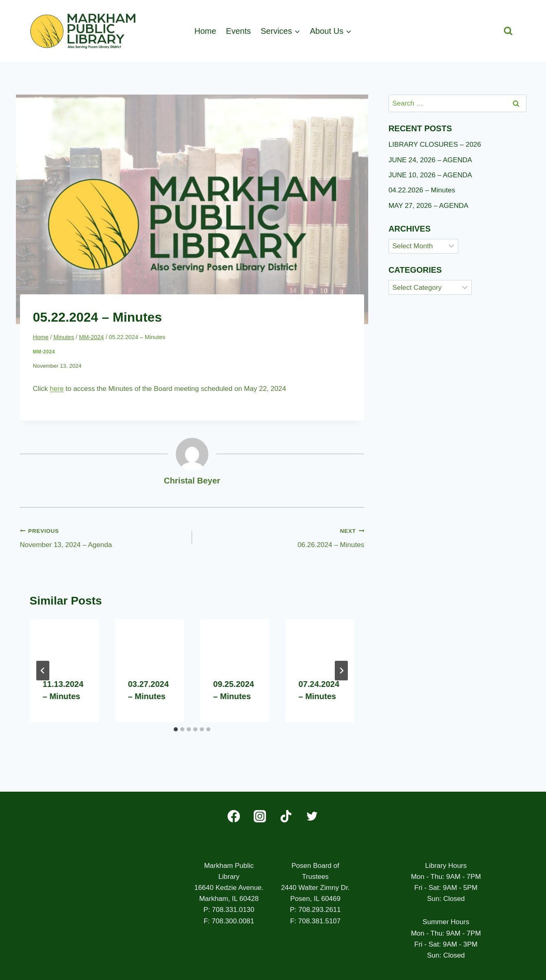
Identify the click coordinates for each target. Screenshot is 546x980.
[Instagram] (260, 816)
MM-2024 (44, 352)
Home (205, 31)
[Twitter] (312, 816)
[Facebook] (234, 816)
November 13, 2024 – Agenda (103, 537)
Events (238, 31)
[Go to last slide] (43, 671)
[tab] (176, 729)
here (57, 389)
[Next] (341, 671)
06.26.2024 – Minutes (282, 537)
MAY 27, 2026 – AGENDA (429, 206)
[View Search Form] (508, 31)
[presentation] (64, 642)
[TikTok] (286, 816)
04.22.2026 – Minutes (422, 190)
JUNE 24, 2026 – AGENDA (430, 160)
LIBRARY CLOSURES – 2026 (435, 145)
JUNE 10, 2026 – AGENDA (430, 175)
